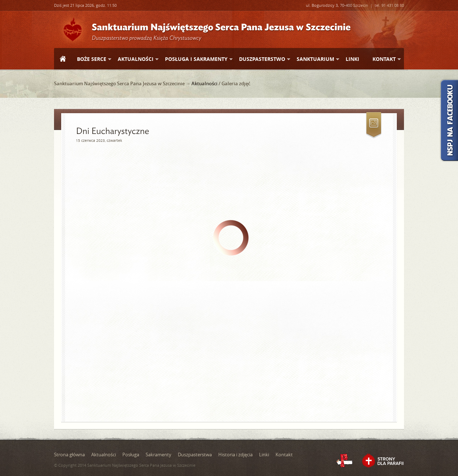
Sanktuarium (315, 59)
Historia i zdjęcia (235, 455)
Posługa (131, 455)
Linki (352, 59)
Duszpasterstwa (195, 455)
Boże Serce (91, 59)
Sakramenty (159, 455)
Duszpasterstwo (262, 59)
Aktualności (135, 59)
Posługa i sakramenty (196, 59)
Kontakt (384, 59)
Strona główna (63, 59)
